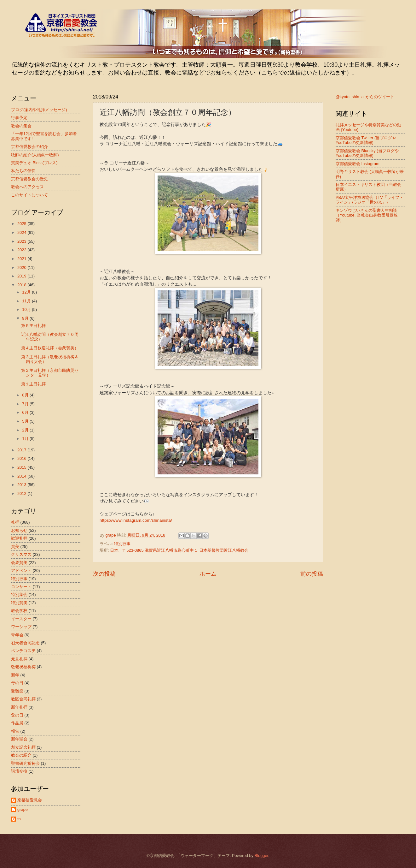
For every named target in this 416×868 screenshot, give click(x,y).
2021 (22, 259)
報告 (15, 731)
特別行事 (122, 544)
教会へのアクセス (27, 187)
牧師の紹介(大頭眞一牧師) (35, 155)
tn (19, 819)
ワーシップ (21, 627)
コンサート (21, 587)
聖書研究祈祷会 (25, 763)
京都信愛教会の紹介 (29, 147)
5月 (26, 421)
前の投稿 (312, 574)
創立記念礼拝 (23, 747)
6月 (26, 412)
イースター (21, 619)
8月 (26, 395)
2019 (22, 276)
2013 (22, 485)
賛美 (15, 547)
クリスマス (21, 554)
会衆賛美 (19, 563)
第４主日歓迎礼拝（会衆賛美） (50, 348)
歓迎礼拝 (19, 538)
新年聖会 (19, 739)
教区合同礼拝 (23, 699)
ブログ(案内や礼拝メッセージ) (39, 110)
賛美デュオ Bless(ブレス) (34, 163)
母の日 (17, 683)
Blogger (262, 856)
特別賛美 (19, 603)
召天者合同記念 (25, 643)
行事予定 (19, 118)
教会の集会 (21, 126)
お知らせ (19, 530)
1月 (26, 439)
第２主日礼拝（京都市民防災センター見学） (50, 373)
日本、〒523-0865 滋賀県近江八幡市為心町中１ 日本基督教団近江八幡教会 (179, 550)
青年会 (17, 635)
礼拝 (15, 522)
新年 (15, 675)
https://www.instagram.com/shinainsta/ (136, 520)
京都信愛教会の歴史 (29, 179)
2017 (22, 450)
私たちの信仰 (23, 171)
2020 (22, 268)
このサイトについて (29, 195)
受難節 (17, 691)
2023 (22, 241)
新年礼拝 (19, 707)
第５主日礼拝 (33, 326)
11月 (27, 301)
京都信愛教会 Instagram (358, 164)
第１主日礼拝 (33, 384)
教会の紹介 (21, 755)
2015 (22, 467)
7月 (26, 404)
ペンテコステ (23, 651)
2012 (22, 493)
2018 (22, 285)
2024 (22, 232)
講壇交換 (19, 771)
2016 (22, 458)
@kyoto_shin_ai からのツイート (365, 97)
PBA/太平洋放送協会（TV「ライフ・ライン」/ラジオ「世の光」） (370, 200)
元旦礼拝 (19, 659)
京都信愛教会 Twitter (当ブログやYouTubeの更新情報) (366, 140)
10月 (27, 309)
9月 (26, 318)
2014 (22, 476)
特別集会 (19, 595)
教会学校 (19, 611)
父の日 (17, 715)
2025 (22, 224)
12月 (27, 292)
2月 (26, 430)
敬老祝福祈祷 (23, 667)
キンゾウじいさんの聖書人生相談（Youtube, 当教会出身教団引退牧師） (367, 215)
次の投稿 (104, 574)
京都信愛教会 (30, 800)
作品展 (17, 723)
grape (23, 809)
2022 (22, 250)
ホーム (208, 574)
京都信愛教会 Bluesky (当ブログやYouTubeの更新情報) (367, 153)
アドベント (21, 571)
